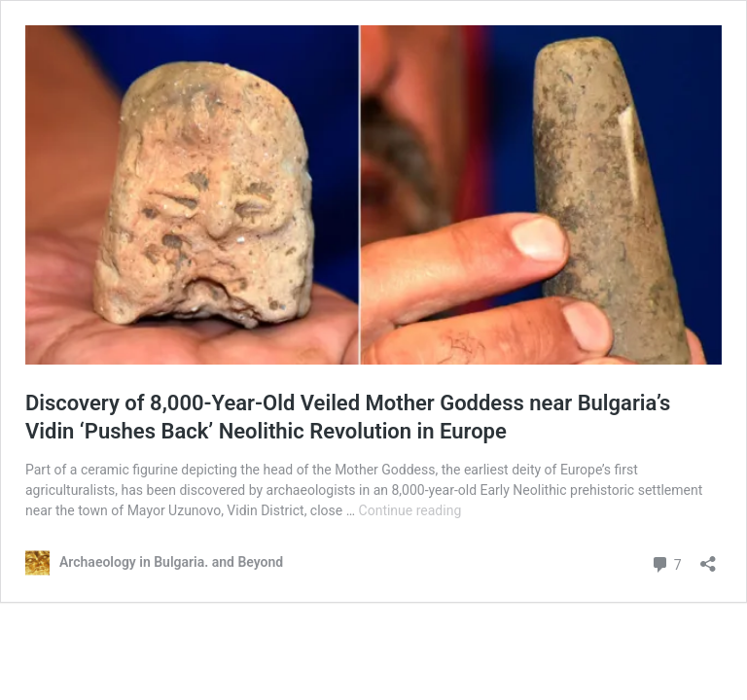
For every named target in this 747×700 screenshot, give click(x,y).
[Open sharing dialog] (708, 558)
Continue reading (410, 510)
